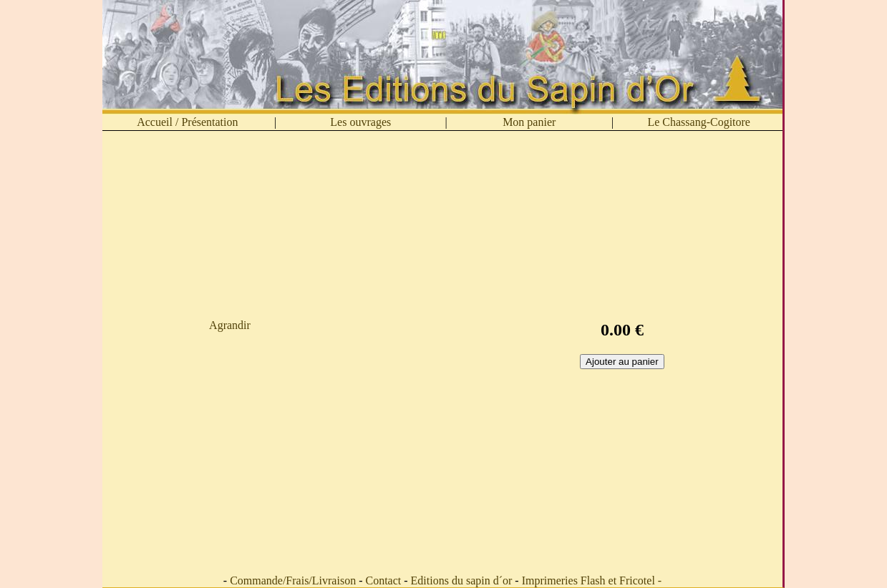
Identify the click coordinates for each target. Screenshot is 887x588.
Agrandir (230, 325)
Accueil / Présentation (187, 122)
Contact (383, 580)
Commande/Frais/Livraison (293, 580)
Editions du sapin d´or (462, 580)
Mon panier (529, 122)
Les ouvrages (360, 122)
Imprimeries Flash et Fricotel (588, 580)
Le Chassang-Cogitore (699, 122)
